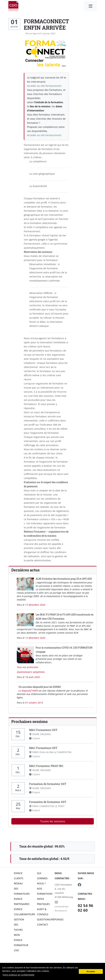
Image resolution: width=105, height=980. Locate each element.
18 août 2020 (32, 677)
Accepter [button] (91, 971)
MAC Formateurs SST (43, 730)
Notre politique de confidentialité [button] (19, 975)
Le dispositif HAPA (29, 691)
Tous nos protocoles (27, 667)
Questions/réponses (50, 919)
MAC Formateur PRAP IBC (46, 766)
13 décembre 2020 (35, 605)
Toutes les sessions (53, 821)
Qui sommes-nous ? (43, 878)
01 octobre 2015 (34, 703)
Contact (43, 925)
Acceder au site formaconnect (44, 86)
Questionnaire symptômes (31, 672)
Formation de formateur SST (48, 784)
